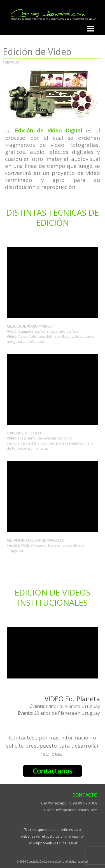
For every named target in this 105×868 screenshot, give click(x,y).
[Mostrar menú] (91, 29)
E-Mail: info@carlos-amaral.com (71, 810)
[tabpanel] (53, 159)
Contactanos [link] (53, 771)
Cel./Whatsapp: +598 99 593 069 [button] (69, 803)
